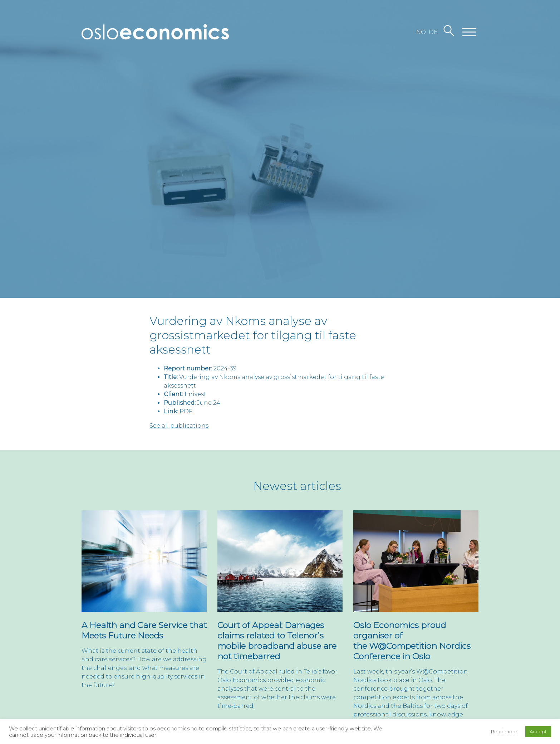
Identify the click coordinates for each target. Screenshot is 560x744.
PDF (186, 411)
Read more (504, 731)
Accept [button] (538, 731)
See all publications (179, 426)
